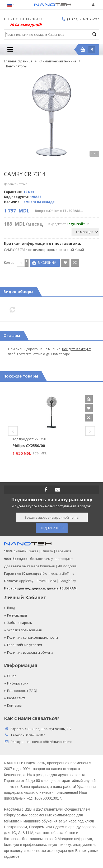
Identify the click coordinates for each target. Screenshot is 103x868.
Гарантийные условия (23, 645)
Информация (16, 683)
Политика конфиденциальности (31, 638)
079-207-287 (36, 735)
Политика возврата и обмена (29, 653)
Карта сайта (15, 698)
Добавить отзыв (15, 184)
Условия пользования (23, 630)
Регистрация (15, 615)
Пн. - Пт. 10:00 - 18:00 (23, 19)
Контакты (13, 705)
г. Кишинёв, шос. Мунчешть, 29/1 (47, 729)
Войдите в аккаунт (76, 349)
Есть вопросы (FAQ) (20, 691)
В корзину (89, 399)
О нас (10, 676)
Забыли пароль (18, 623)
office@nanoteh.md (58, 742)
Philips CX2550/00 (29, 446)
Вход (9, 608)
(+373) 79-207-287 (80, 19)
